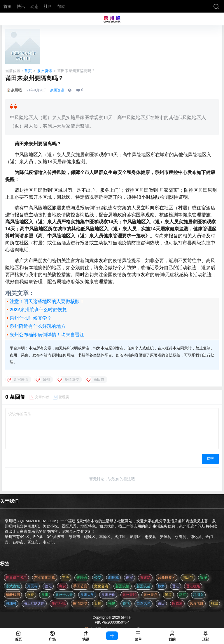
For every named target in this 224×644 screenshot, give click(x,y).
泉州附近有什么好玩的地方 (38, 326)
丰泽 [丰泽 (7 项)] (66, 577)
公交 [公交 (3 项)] (98, 577)
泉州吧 (126, 617)
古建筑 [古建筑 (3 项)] (145, 577)
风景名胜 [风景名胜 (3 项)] (197, 603)
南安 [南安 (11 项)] (129, 577)
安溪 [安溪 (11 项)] (204, 577)
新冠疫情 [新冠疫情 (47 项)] (123, 586)
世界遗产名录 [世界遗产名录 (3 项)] (16, 577)
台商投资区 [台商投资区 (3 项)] (167, 577)
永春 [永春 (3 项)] (31, 595)
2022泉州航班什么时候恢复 (38, 310)
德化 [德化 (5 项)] (48, 586)
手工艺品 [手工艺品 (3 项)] (80, 586)
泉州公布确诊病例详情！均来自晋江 (47, 335)
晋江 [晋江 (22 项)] (176, 586)
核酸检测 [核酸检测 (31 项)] (13, 595)
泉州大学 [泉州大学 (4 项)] (87, 595)
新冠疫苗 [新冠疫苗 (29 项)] (143, 586)
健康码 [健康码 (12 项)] (82, 577)
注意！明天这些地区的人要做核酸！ (47, 301)
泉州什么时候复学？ (31, 318)
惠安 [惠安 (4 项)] (62, 586)
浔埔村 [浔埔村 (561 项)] (11, 603)
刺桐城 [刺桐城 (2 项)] (113, 577)
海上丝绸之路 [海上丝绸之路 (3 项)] (34, 603)
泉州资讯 (45, 71)
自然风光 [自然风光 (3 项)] (143, 603)
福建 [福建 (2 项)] (112, 603)
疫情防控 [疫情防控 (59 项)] (80, 603)
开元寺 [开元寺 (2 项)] (32, 586)
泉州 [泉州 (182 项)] (45, 595)
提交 (210, 459)
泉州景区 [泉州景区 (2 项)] (129, 595)
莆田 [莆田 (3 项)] (161, 603)
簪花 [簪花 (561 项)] (126, 603)
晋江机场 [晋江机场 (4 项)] (193, 586)
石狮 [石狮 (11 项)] (98, 603)
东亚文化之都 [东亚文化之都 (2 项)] (45, 577)
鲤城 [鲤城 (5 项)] (214, 603)
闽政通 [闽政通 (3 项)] (177, 603)
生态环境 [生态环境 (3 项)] (59, 603)
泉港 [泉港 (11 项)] (168, 595)
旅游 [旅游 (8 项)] (161, 586)
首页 (28, 71)
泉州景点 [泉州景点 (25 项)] (150, 595)
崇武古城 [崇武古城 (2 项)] (13, 586)
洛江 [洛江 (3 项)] (183, 595)
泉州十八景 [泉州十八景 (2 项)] (64, 595)
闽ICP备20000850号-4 (112, 622)
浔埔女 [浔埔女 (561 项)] (198, 595)
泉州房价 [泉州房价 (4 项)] (108, 595)
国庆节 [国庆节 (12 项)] (188, 577)
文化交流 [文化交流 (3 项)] (101, 586)
